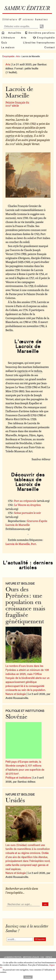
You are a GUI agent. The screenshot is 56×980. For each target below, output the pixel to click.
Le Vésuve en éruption (27, 505)
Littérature (8, 38)
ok (45, 904)
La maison (8, 47)
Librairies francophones (39, 43)
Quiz (4, 43)
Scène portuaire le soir (27, 513)
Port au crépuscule (25, 501)
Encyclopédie (44, 38)
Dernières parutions (40, 33)
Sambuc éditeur (27, 9)
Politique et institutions (25, 711)
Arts (24, 38)
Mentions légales (31, 957)
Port (33, 544)
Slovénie (16, 717)
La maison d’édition (13, 957)
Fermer (28, 977)
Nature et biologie (16, 694)
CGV (42, 957)
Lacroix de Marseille (18, 544)
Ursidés (15, 801)
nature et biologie (20, 583)
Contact (50, 47)
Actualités (15, 33)
